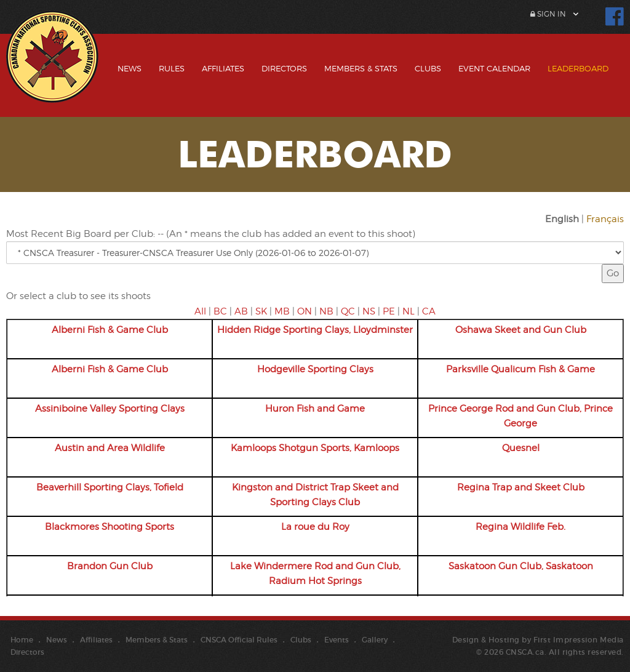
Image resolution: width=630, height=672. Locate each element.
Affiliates (223, 68)
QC (348, 311)
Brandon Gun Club (110, 566)
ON (305, 311)
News (130, 68)
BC (220, 311)
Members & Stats (361, 68)
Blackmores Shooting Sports (110, 527)
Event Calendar (494, 68)
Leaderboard (578, 68)
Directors (284, 68)
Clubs (428, 68)
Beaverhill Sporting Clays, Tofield (110, 487)
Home (22, 640)
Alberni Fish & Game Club (110, 330)
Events (337, 640)
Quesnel (521, 448)
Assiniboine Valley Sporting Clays (110, 409)
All (200, 311)
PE (389, 311)
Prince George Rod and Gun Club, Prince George (520, 416)
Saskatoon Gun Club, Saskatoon (521, 566)
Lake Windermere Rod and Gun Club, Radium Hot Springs (315, 574)
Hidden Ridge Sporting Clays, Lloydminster (315, 330)
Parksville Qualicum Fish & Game (520, 369)
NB (326, 311)
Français (605, 219)
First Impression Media (579, 640)
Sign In (548, 14)
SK (261, 311)
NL (409, 311)
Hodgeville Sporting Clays (315, 369)
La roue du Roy (315, 527)
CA (429, 311)
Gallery (375, 640)
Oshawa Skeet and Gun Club (521, 330)
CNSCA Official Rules (239, 640)
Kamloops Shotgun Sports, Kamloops (315, 448)
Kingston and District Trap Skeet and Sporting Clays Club (315, 495)
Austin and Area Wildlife (110, 448)
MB (282, 311)
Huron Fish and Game (315, 409)
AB (241, 311)
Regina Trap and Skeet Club (521, 487)
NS (369, 311)
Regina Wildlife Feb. (520, 527)
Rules (172, 68)
